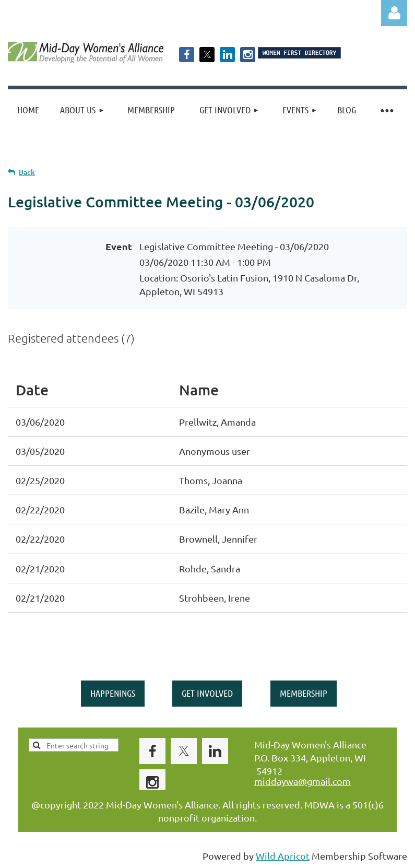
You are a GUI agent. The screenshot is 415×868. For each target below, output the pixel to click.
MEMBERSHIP (304, 693)
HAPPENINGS (113, 693)
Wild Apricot (283, 856)
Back (27, 172)
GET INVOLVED (207, 693)
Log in (394, 13)
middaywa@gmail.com (303, 781)
